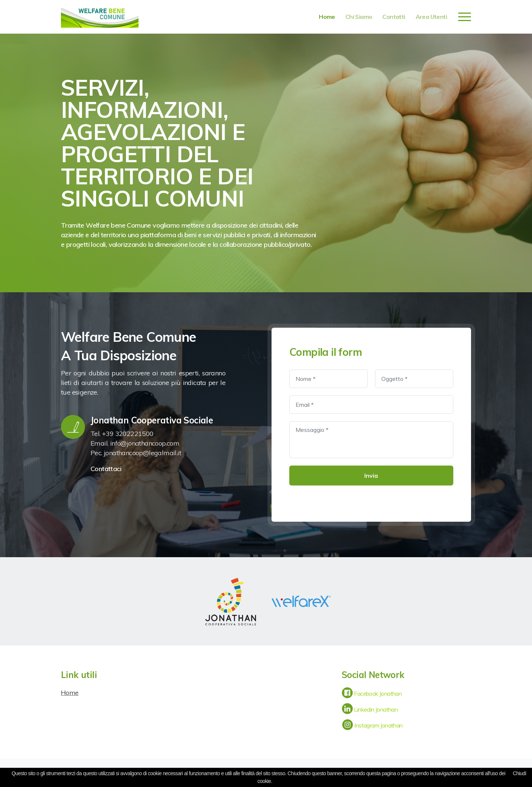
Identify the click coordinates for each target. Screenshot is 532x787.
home (327, 17)
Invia (371, 476)
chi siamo (359, 17)
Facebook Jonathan (372, 694)
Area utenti (431, 17)
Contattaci (107, 469)
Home (70, 693)
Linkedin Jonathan (370, 709)
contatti (394, 17)
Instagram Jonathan (372, 725)
